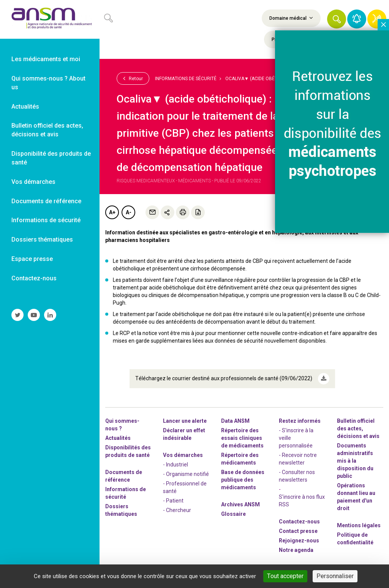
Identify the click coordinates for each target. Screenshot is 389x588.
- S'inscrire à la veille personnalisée (296, 438)
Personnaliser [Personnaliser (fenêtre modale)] (335, 576)
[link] (50, 19)
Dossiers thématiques (121, 510)
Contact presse (298, 531)
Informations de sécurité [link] (46, 220)
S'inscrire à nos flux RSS (302, 501)
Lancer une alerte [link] (185, 421)
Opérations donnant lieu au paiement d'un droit (356, 497)
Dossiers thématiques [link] (42, 239)
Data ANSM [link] (235, 421)
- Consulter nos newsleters (297, 476)
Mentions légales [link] (359, 525)
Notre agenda (296, 550)
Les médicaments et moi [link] (46, 59)
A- (129, 212)
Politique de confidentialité (355, 539)
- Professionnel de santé (185, 487)
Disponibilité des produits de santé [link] (51, 158)
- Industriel (176, 465)
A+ (112, 212)
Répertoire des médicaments (240, 459)
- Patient (173, 501)
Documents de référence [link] (46, 201)
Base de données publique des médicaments (243, 480)
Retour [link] (133, 78)
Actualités (118, 438)
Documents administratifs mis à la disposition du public (355, 461)
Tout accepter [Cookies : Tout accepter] (285, 576)
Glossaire (233, 514)
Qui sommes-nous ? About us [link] (48, 83)
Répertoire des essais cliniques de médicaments (242, 438)
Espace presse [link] (32, 259)
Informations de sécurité (186, 79)
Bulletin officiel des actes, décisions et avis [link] (47, 130)
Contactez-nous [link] (34, 278)
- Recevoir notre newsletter (298, 459)
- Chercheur (177, 510)
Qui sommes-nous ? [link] (122, 425)
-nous (299, 541)
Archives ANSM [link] (240, 504)
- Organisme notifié (186, 474)
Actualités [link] (25, 107)
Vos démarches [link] (33, 182)
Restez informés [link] (300, 421)
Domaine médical (291, 18)
